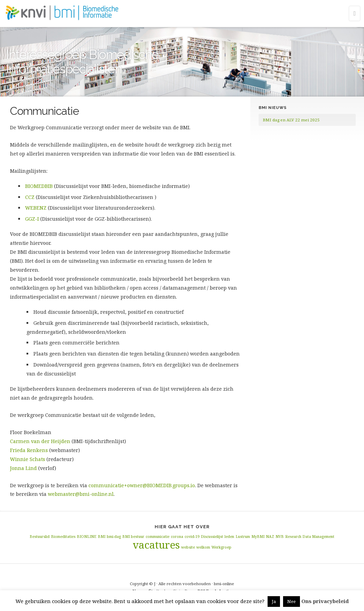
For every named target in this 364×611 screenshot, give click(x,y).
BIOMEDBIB (39, 186)
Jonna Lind (24, 468)
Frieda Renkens (30, 450)
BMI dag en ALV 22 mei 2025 (291, 120)
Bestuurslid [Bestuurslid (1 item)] (40, 537)
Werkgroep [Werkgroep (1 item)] (221, 547)
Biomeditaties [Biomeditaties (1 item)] (63, 537)
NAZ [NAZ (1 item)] (270, 537)
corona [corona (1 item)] (177, 537)
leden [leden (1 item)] (229, 537)
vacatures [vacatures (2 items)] (156, 545)
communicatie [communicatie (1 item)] (158, 537)
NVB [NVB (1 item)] (280, 537)
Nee (292, 601)
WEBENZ (36, 208)
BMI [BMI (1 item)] (102, 537)
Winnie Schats (28, 459)
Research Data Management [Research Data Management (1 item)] (310, 537)
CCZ (30, 197)
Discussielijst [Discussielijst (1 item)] (212, 537)
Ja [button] (274, 601)
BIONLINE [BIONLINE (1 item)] (87, 537)
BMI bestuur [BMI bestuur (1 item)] (133, 537)
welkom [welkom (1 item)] (203, 547)
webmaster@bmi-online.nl (81, 494)
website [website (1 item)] (188, 547)
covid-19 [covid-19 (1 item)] (192, 537)
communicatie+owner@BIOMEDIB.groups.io (142, 485)
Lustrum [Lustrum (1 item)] (243, 537)
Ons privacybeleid (325, 601)
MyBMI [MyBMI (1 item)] (258, 537)
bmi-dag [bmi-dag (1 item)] (114, 537)
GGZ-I (32, 219)
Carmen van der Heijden (40, 441)
